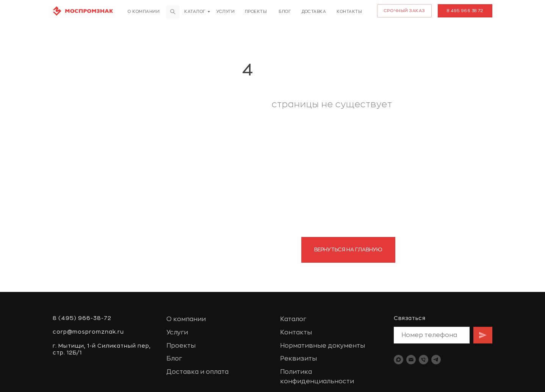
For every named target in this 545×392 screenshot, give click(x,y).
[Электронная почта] (411, 360)
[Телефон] (424, 360)
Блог (285, 12)
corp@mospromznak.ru (88, 332)
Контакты (349, 12)
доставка (314, 12)
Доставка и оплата (197, 372)
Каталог (195, 12)
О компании (144, 12)
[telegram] (436, 360)
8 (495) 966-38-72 (82, 318)
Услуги (226, 12)
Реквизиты (298, 359)
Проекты (256, 12)
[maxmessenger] (399, 360)
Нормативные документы (323, 346)
